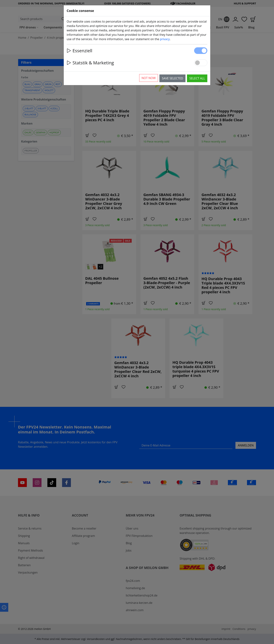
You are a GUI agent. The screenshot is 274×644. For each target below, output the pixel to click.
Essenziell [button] (79, 51)
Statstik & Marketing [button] (90, 63)
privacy (165, 39)
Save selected (172, 78)
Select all (197, 78)
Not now (149, 78)
